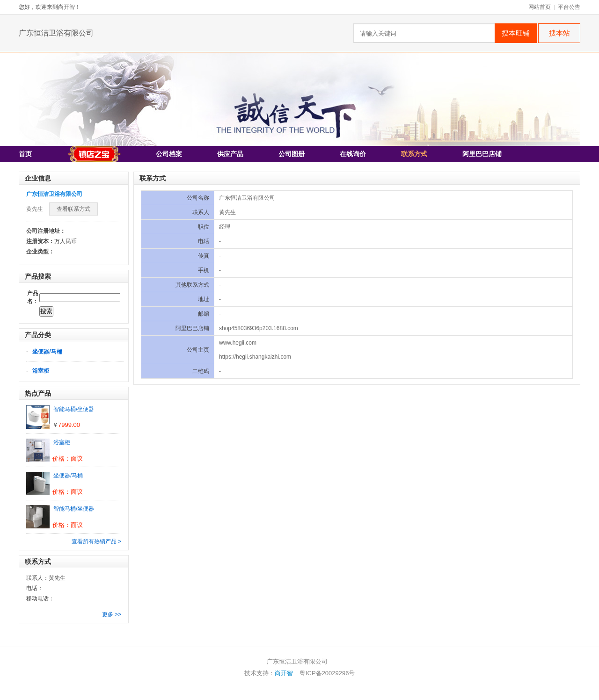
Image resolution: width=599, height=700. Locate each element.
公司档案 (169, 154)
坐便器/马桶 (47, 352)
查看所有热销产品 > (96, 541)
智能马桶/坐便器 (74, 409)
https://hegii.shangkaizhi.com (255, 357)
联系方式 (414, 154)
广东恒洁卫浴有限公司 (56, 33)
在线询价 (353, 154)
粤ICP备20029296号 (327, 673)
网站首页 (540, 7)
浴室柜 (41, 371)
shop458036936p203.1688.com (259, 328)
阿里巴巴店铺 (482, 154)
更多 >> (112, 614)
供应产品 (230, 154)
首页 (25, 154)
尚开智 (284, 673)
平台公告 (569, 7)
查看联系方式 (73, 209)
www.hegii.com (238, 343)
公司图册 (292, 154)
